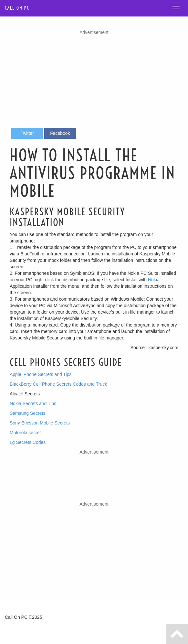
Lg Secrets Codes (28, 442)
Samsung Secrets (28, 413)
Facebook (60, 133)
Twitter (27, 133)
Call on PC (17, 8)
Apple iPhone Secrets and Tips (41, 374)
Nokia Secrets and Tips (33, 403)
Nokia (154, 280)
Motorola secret (25, 433)
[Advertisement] (94, 81)
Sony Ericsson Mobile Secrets (40, 423)
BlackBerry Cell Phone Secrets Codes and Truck (58, 384)
